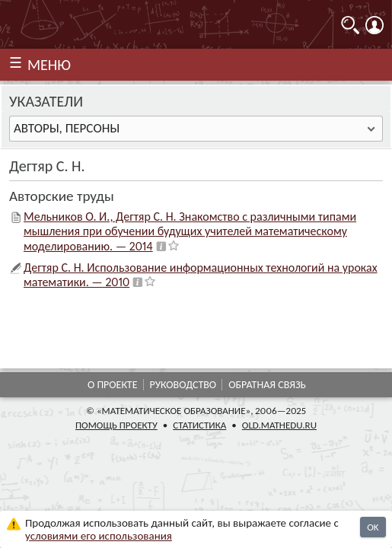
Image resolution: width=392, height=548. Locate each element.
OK (373, 527)
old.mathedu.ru (279, 425)
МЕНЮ (49, 65)
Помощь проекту (116, 425)
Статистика (199, 425)
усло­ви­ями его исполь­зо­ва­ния (99, 536)
